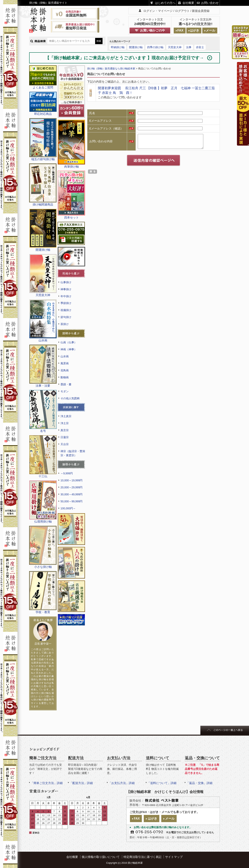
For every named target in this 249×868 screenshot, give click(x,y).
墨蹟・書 (66, 384)
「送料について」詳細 (162, 783)
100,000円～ (68, 508)
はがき (195, 30)
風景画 (65, 363)
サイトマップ (174, 857)
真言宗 (65, 430)
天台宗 (65, 444)
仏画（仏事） (69, 342)
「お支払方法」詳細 (121, 783)
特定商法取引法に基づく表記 (142, 857)
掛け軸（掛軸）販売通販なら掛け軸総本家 (111, 69)
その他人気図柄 (70, 398)
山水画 (65, 356)
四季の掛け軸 (155, 47)
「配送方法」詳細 (81, 783)
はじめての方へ (165, 3)
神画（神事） (69, 349)
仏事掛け (66, 282)
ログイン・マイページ (158, 11)
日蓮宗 (65, 437)
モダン (65, 391)
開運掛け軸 (136, 47)
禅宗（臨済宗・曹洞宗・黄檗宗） (73, 453)
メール (210, 30)
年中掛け (66, 296)
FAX (180, 30)
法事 (189, 47)
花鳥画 (65, 370)
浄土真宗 (66, 416)
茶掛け (65, 324)
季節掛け (66, 303)
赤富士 (200, 47)
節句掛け (66, 317)
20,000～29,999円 (71, 487)
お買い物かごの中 (153, 30)
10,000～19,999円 (71, 480)
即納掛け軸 (118, 47)
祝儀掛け (66, 310)
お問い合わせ (210, 3)
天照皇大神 (175, 47)
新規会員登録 (201, 11)
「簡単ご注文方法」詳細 (47, 783)
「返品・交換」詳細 (199, 783)
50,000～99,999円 (71, 501)
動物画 (65, 377)
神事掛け (66, 289)
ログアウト (182, 11)
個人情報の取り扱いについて (101, 857)
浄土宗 (65, 423)
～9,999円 (67, 473)
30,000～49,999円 (71, 494)
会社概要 (188, 3)
